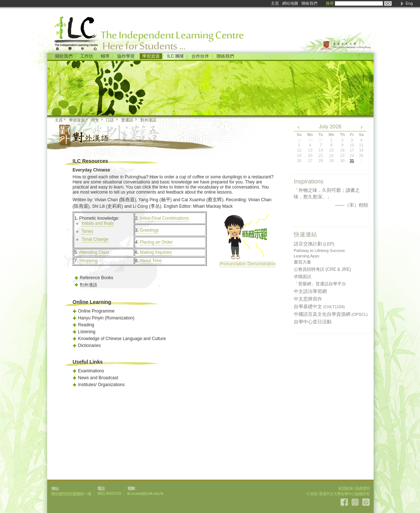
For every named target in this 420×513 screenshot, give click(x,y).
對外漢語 (148, 120)
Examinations (91, 371)
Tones (87, 231)
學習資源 (151, 56)
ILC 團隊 (176, 56)
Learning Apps (306, 256)
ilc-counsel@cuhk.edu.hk (145, 493)
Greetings (149, 230)
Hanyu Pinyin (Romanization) (106, 318)
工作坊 (87, 56)
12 (299, 150)
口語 (110, 120)
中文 (95, 120)
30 (342, 161)
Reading (86, 325)
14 (321, 150)
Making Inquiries (156, 252)
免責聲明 (362, 488)
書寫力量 (302, 262)
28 (321, 161)
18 (361, 150)
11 (361, 145)
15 (332, 150)
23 (342, 156)
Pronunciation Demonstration (248, 261)
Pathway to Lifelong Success (319, 251)
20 (310, 156)
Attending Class (94, 252)
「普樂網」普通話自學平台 (320, 284)
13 (310, 150)
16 (342, 150)
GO (388, 3)
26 (299, 161)
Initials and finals (98, 223)
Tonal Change (95, 239)
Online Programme (96, 311)
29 (332, 161)
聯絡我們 (309, 3)
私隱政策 (346, 488)
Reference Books (96, 278)
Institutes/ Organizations (101, 385)
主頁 (275, 3)
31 (352, 161)
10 (352, 145)
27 (310, 161)
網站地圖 (290, 3)
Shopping (88, 261)
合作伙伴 (200, 56)
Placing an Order (156, 242)
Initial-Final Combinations (164, 218)
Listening (87, 332)
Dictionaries (89, 346)
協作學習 (126, 56)
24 (352, 156)
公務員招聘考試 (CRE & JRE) (322, 269)
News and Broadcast (98, 378)
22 (332, 156)
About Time (151, 261)
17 (352, 150)
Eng (409, 3)
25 (361, 156)
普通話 (127, 120)
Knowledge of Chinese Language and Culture (122, 339)
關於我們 (64, 56)
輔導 (105, 56)
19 (299, 156)
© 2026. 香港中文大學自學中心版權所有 (338, 494)
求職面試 (302, 277)
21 (321, 156)
